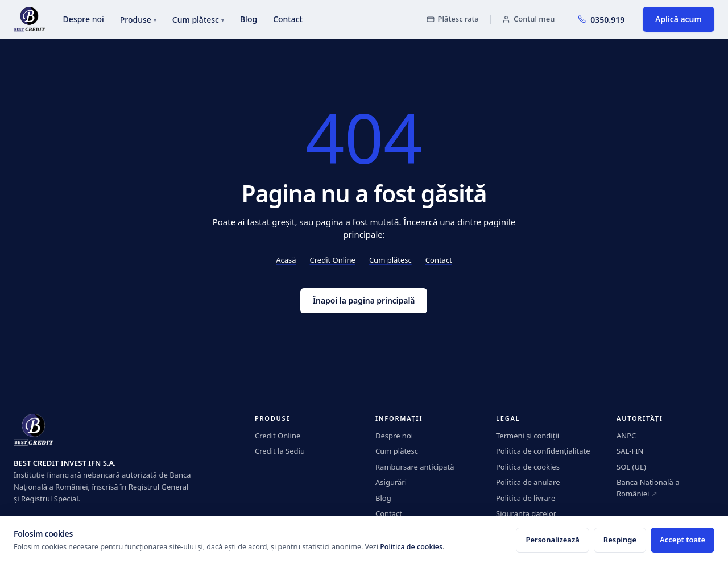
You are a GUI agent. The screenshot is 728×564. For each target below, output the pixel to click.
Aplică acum (679, 19)
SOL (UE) (631, 467)
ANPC (626, 436)
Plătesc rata (453, 19)
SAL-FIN (630, 451)
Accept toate (682, 540)
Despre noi (84, 19)
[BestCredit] (29, 19)
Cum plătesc (198, 20)
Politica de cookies (528, 467)
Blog (249, 19)
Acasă (286, 260)
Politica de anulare (528, 482)
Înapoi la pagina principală (364, 300)
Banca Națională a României (648, 488)
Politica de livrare (526, 498)
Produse (138, 20)
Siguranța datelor (526, 513)
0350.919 (601, 20)
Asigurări (391, 482)
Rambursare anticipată (415, 467)
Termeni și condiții (528, 436)
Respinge (620, 540)
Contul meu (528, 19)
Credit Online (333, 260)
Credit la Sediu (280, 451)
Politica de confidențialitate (543, 451)
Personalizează (552, 540)
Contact (288, 19)
